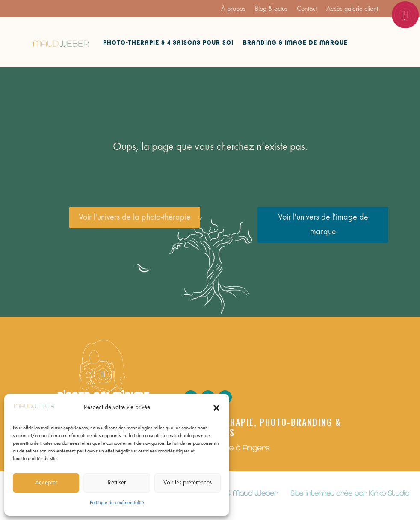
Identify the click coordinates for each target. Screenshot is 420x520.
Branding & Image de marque (295, 43)
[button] (216, 408)
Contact (307, 9)
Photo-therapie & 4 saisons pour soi (168, 43)
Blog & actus (271, 9)
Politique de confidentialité (117, 503)
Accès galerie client (352, 9)
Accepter (46, 483)
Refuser (117, 483)
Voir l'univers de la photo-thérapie (135, 217)
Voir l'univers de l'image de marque (323, 225)
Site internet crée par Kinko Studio (350, 493)
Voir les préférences (188, 483)
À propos (233, 9)
